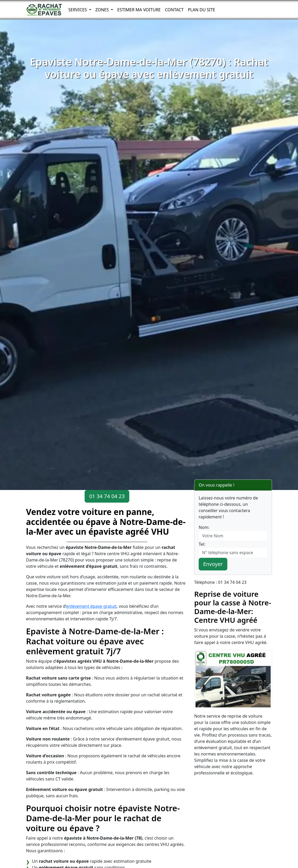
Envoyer (213, 564)
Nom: (204, 527)
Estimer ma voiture (139, 10)
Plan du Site (202, 10)
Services (78, 10)
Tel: (202, 544)
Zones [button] (103, 10)
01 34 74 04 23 (107, 496)
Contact (174, 10)
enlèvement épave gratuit (91, 606)
